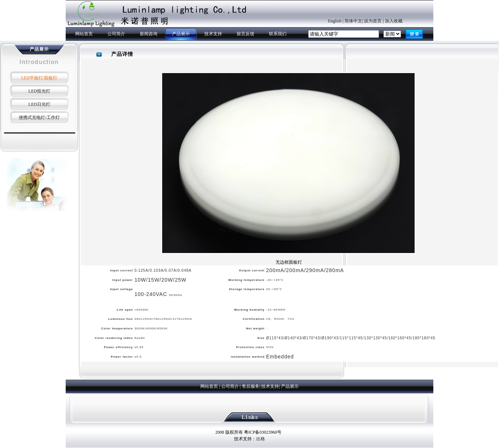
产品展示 (181, 34)
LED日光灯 (39, 104)
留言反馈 (245, 34)
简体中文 (353, 21)
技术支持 (213, 34)
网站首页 (84, 34)
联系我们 (278, 34)
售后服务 (251, 386)
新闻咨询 (149, 34)
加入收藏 (394, 21)
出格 (261, 439)
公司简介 (116, 34)
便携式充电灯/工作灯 (39, 118)
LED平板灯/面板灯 (39, 78)
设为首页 (373, 21)
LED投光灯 (39, 91)
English (335, 21)
